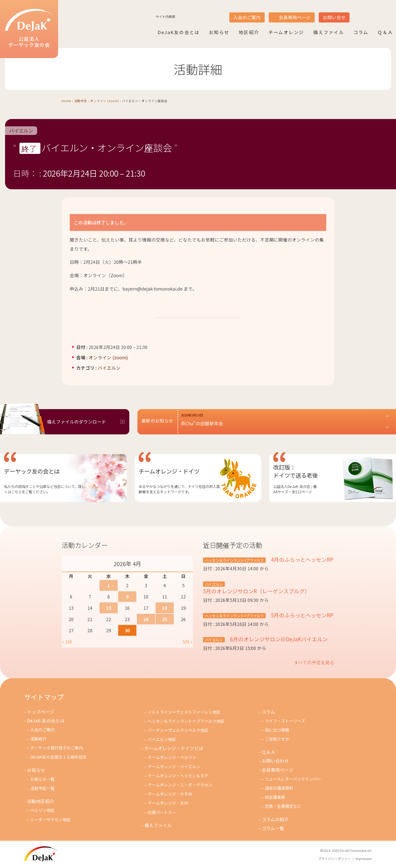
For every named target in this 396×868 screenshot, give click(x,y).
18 (165, 608)
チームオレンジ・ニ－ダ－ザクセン (180, 785)
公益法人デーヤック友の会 (29, 28)
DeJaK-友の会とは (46, 721)
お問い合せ (334, 17)
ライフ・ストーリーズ (285, 721)
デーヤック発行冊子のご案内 (57, 748)
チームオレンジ (286, 32)
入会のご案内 (247, 17)
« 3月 (67, 642)
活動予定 (81, 101)
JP (356, 13)
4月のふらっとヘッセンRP (302, 559)
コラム (361, 32)
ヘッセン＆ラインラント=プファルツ (234, 560)
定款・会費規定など (283, 806)
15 (109, 608)
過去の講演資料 (279, 788)
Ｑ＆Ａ (385, 32)
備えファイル (328, 32)
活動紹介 (38, 739)
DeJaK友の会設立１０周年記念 (58, 757)
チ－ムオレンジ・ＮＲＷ (170, 794)
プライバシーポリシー (334, 859)
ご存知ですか (277, 739)
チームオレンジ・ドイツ (169, 471)
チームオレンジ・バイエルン (174, 767)
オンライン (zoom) (105, 101)
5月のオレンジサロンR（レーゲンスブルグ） (256, 591)
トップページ (41, 712)
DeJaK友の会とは (179, 32)
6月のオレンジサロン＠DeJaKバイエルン (278, 639)
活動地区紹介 (41, 801)
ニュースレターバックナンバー (293, 779)
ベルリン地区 (42, 810)
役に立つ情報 (277, 730)
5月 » (187, 642)
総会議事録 (275, 797)
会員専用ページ (295, 17)
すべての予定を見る (314, 662)
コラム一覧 (273, 828)
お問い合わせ (275, 761)
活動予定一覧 (42, 788)
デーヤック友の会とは (32, 471)
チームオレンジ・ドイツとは (174, 748)
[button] (285, 422)
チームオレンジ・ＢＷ (168, 803)
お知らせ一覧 (42, 779)
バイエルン (21, 131)
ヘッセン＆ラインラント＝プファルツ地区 (186, 721)
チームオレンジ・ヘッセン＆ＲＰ (178, 776)
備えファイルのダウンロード (77, 422)
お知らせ (219, 32)
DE (375, 13)
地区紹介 (249, 32)
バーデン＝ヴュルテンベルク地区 (178, 730)
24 (146, 619)
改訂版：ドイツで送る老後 (295, 471)
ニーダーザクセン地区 (51, 820)
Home (66, 101)
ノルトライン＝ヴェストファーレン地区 (184, 712)
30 (127, 630)
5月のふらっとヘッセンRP (302, 615)
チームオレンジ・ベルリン (172, 757)
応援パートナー (162, 812)
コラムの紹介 (275, 819)
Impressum (364, 859)
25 (165, 619)
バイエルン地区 (162, 739)
